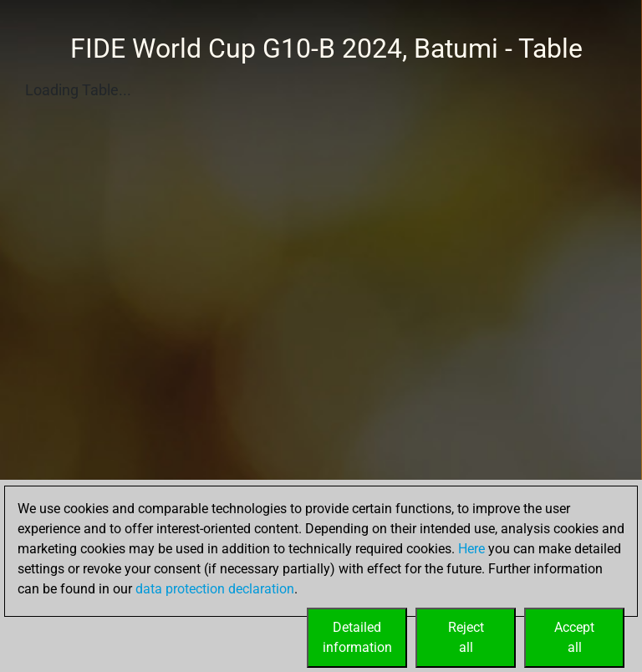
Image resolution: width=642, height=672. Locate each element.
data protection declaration (215, 589)
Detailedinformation (357, 637)
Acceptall (574, 637)
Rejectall (466, 637)
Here (471, 549)
